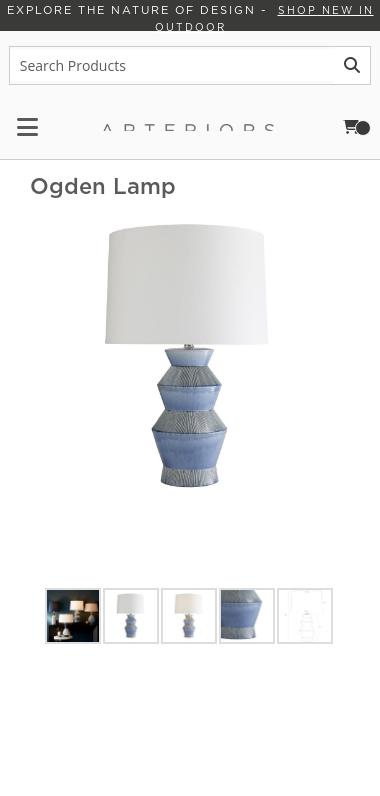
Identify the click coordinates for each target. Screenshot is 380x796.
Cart (363, 126)
